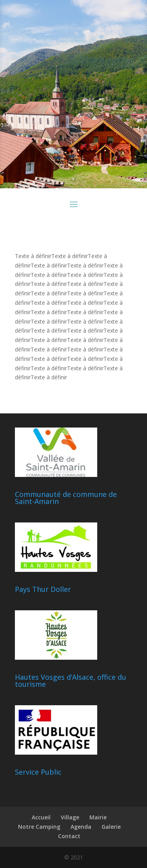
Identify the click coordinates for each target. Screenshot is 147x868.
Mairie (98, 817)
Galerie (111, 827)
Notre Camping (39, 827)
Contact (69, 836)
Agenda (81, 827)
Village (70, 817)
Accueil (41, 817)
